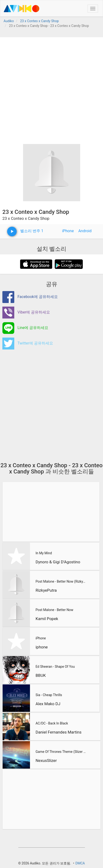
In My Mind (44, 553)
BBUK (41, 675)
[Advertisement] (51, 89)
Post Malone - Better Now (54, 610)
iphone (42, 647)
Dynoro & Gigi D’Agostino (58, 562)
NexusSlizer (46, 760)
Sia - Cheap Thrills (49, 695)
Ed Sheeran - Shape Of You (55, 667)
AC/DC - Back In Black (52, 723)
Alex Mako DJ (48, 704)
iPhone (68, 231)
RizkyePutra (46, 590)
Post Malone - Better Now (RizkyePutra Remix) (61, 581)
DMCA (80, 863)
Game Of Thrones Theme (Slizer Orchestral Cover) (61, 752)
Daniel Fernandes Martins (58, 732)
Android (85, 231)
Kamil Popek (47, 619)
